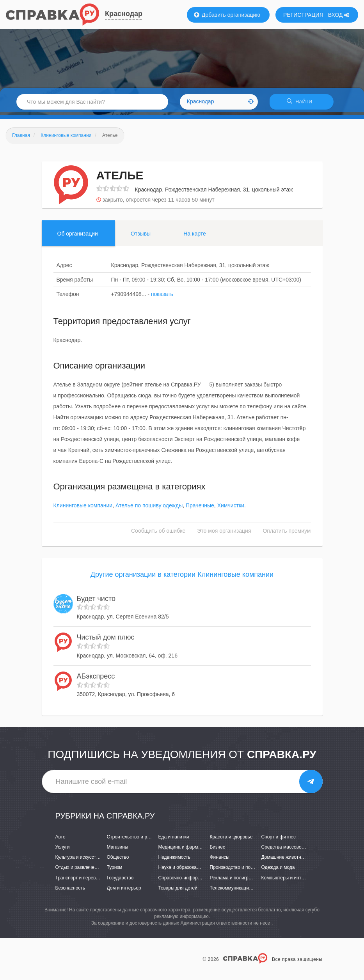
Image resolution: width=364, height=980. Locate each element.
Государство (120, 880)
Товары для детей (178, 890)
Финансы (220, 860)
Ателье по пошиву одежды (149, 508)
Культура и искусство (78, 860)
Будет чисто (96, 601)
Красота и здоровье (231, 840)
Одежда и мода (278, 870)
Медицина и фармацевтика (188, 850)
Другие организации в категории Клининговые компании (182, 577)
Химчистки (231, 508)
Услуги (63, 850)
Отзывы (141, 236)
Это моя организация (224, 533)
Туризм (115, 870)
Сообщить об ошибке (158, 533)
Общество (118, 860)
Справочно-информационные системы (201, 880)
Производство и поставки (237, 870)
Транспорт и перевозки (80, 880)
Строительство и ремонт (134, 840)
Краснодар (124, 14)
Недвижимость (175, 860)
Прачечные (200, 508)
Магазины (118, 850)
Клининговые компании (83, 508)
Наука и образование (181, 870)
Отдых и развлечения (79, 870)
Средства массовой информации (297, 850)
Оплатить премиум (287, 533)
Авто (60, 840)
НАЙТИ (302, 103)
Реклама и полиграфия (235, 880)
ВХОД (339, 15)
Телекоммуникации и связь (239, 890)
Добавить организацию (227, 15)
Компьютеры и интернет (288, 880)
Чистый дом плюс (106, 640)
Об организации (78, 236)
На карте (195, 236)
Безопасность (70, 890)
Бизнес (218, 850)
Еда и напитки (174, 840)
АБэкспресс (96, 679)
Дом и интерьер (124, 890)
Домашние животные (284, 860)
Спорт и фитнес (279, 840)
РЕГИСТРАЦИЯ (303, 15)
